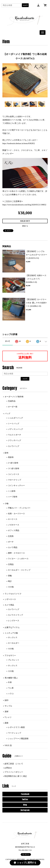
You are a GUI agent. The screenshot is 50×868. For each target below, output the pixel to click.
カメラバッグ (14, 446)
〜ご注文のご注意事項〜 (13, 201)
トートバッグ (14, 424)
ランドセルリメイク (13, 594)
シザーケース (10, 599)
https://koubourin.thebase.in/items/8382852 (19, 143)
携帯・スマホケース (16, 553)
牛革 (10, 682)
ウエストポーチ (15, 435)
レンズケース (14, 621)
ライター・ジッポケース (18, 559)
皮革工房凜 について (14, 764)
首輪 (10, 576)
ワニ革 (11, 688)
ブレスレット (14, 660)
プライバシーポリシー (14, 772)
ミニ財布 (12, 491)
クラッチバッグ (15, 440)
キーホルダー (14, 643)
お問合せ (8, 768)
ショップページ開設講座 (18, 739)
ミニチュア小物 (11, 633)
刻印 (7, 700)
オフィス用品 (14, 530)
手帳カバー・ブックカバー (19, 508)
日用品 (11, 564)
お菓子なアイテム (12, 627)
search (25, 5)
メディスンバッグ (15, 429)
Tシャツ (8, 717)
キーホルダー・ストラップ (19, 570)
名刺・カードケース (16, 514)
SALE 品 (8, 745)
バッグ (7, 414)
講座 (7, 723)
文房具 (11, 536)
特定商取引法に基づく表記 (16, 776)
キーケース (13, 519)
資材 (7, 712)
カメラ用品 (13, 547)
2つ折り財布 (13, 463)
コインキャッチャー (16, 485)
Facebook (25, 794)
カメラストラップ (15, 615)
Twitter (25, 799)
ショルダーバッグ (15, 418)
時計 (10, 581)
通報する (25, 226)
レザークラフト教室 (16, 727)
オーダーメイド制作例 (14, 397)
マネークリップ (15, 480)
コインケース (14, 474)
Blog (25, 805)
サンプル (8, 706)
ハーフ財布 (13, 497)
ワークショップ (15, 733)
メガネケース (14, 525)
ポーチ (11, 542)
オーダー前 (13, 407)
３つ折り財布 (14, 469)
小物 (7, 504)
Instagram (25, 810)
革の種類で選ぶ (11, 678)
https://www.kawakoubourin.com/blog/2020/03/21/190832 (24, 205)
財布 (7, 453)
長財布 (11, 457)
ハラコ (11, 694)
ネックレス (13, 637)
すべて (8, 341)
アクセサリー (10, 656)
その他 (11, 587)
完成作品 (12, 401)
